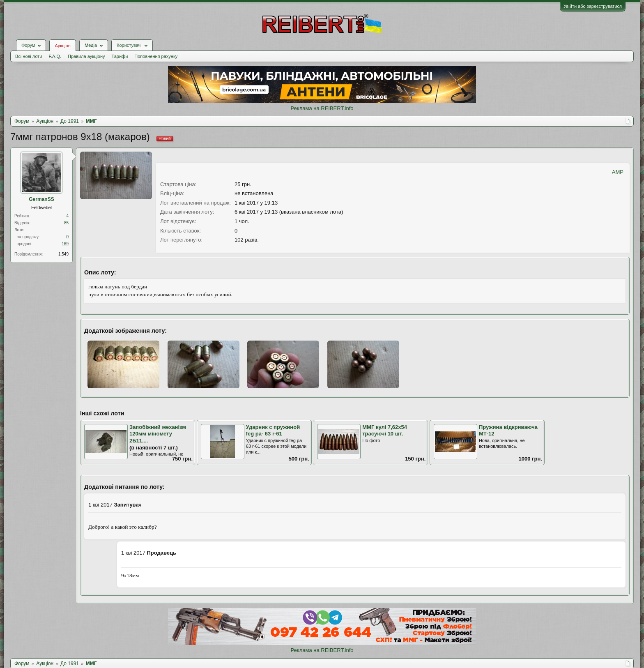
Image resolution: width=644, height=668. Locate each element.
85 (66, 223)
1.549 (63, 254)
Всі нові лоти (29, 56)
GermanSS (41, 199)
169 (65, 244)
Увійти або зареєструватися (593, 6)
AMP (618, 172)
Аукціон (62, 46)
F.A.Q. (55, 56)
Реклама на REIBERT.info (322, 108)
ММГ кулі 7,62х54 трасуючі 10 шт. (385, 431)
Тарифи (120, 56)
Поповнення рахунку (156, 56)
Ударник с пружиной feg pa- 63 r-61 (273, 431)
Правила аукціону (86, 56)
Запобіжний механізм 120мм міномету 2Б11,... (158, 434)
